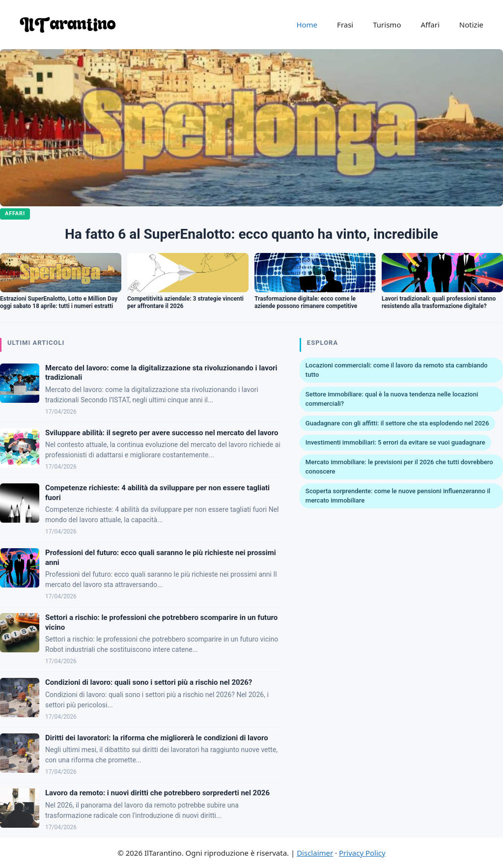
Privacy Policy (362, 853)
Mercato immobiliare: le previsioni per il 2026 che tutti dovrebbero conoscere (399, 467)
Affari (430, 25)
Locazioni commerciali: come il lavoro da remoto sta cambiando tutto (397, 370)
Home (307, 25)
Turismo (387, 25)
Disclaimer (315, 853)
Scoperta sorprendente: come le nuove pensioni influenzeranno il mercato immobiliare (398, 496)
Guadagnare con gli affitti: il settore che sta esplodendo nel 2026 (397, 423)
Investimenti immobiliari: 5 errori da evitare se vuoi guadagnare (395, 442)
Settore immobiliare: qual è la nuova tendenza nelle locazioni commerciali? (392, 399)
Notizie (471, 25)
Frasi (345, 25)
